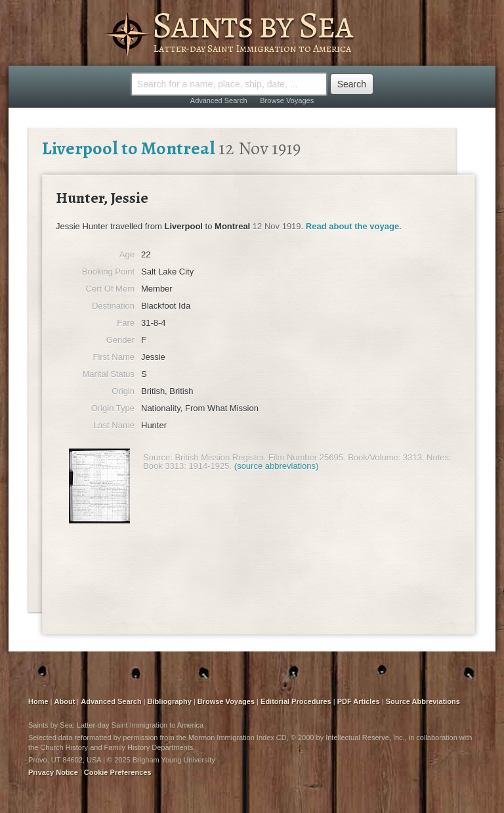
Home (38, 701)
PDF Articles (359, 701)
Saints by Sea (252, 25)
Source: (158, 457)
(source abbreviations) (277, 466)
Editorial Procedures (296, 701)
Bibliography (170, 701)
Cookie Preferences (118, 772)
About (65, 701)
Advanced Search (219, 100)
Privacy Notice (53, 772)
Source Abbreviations (423, 701)
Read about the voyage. (354, 226)
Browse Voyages (287, 100)
